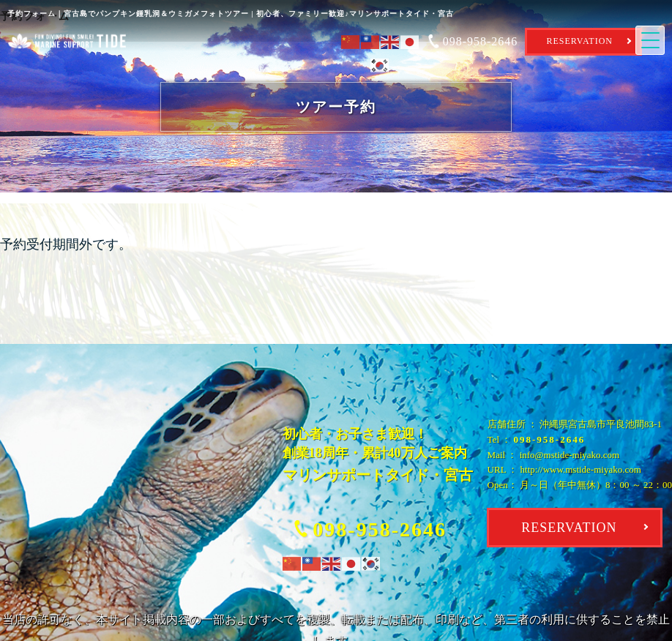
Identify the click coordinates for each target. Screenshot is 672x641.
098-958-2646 (550, 439)
